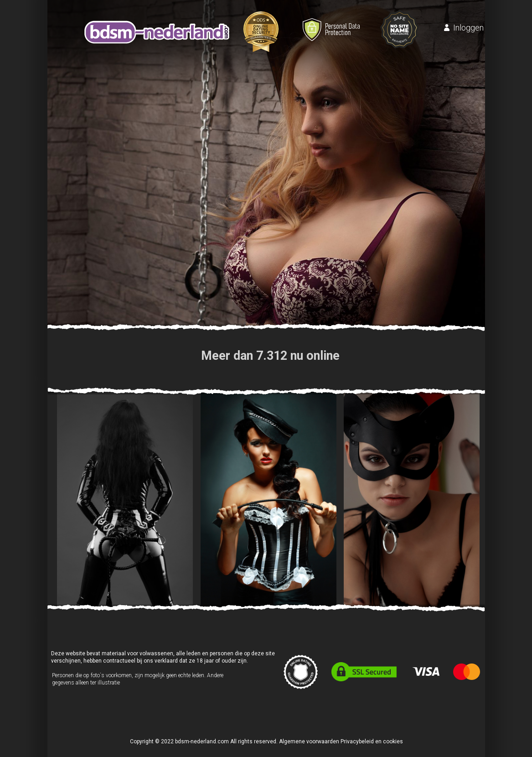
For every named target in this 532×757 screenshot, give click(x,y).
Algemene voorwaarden (309, 741)
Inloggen (468, 28)
